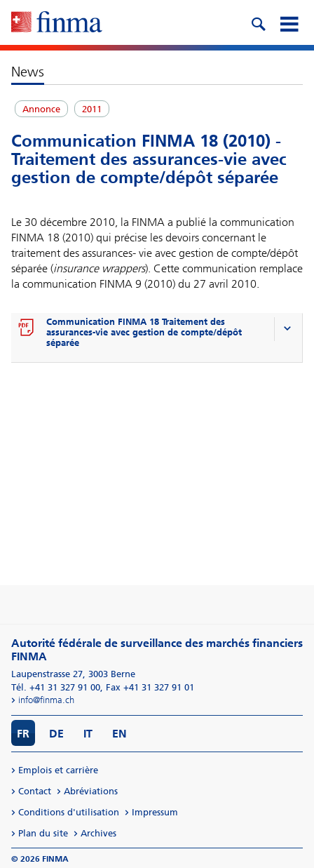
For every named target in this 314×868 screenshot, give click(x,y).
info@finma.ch (46, 700)
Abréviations (91, 791)
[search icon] (258, 22)
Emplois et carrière (58, 770)
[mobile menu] (289, 22)
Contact (35, 791)
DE (56, 734)
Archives (98, 833)
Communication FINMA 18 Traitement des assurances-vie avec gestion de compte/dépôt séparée (144, 332)
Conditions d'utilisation (69, 812)
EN (120, 734)
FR (23, 734)
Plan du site (43, 833)
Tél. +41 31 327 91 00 (56, 687)
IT (88, 734)
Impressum (155, 812)
